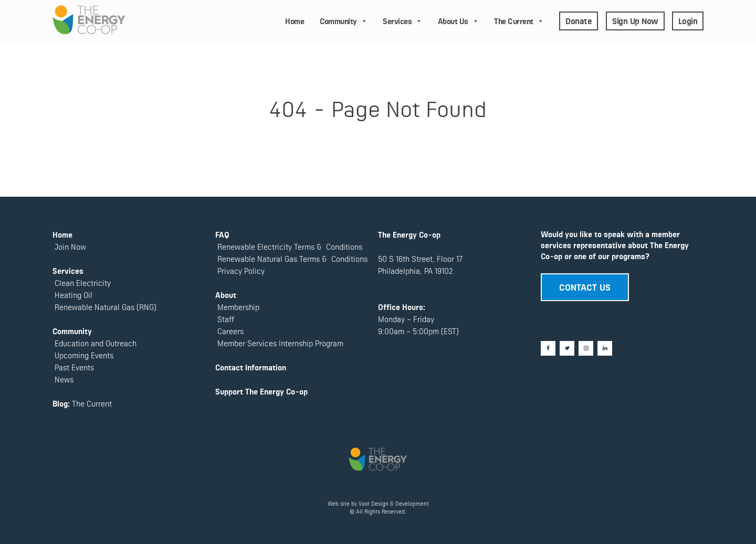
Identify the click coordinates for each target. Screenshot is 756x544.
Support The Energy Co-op (261, 391)
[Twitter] (567, 348)
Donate (579, 20)
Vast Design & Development (394, 503)
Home (295, 21)
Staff (226, 319)
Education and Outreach (94, 343)
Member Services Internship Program (279, 343)
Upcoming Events (83, 355)
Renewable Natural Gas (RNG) (106, 307)
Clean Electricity (83, 282)
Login (688, 20)
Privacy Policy (240, 270)
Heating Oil (73, 295)
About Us (458, 21)
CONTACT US (585, 286)
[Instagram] (586, 348)
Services (402, 21)
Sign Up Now (635, 20)
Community (343, 21)
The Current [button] (519, 21)
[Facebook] (548, 348)
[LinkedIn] (605, 348)
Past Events (73, 367)
